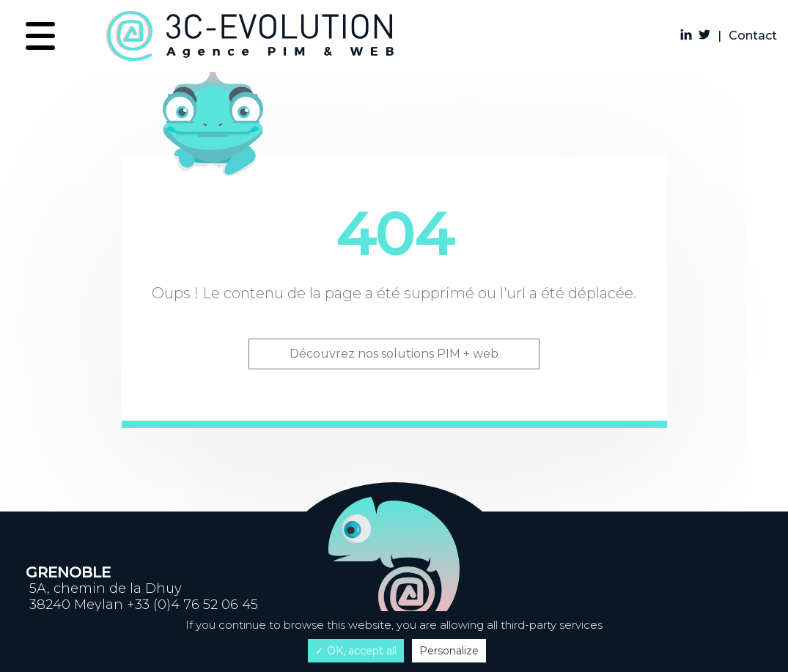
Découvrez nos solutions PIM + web (394, 354)
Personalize (449, 651)
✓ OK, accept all (356, 651)
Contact (753, 36)
